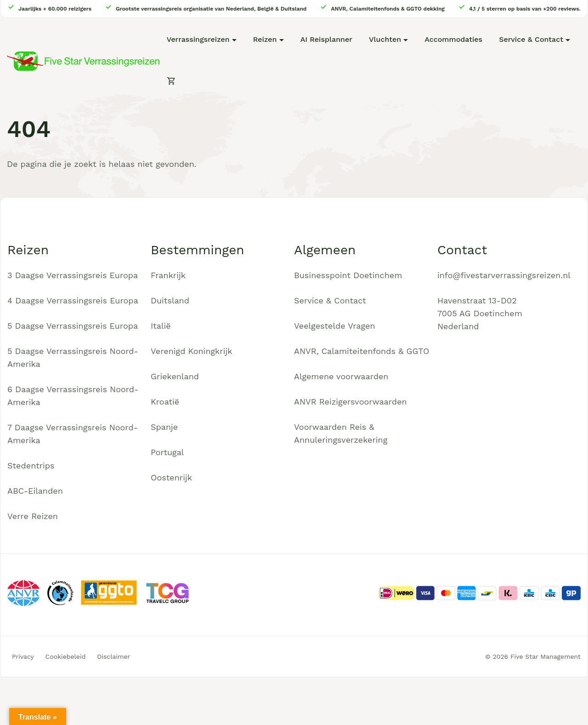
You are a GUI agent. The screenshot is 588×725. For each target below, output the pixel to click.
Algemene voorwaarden (341, 376)
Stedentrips (31, 465)
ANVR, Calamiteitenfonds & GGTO (362, 351)
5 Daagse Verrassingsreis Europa (73, 326)
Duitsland (170, 300)
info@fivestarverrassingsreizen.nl (504, 275)
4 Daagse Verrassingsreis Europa (73, 300)
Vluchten (385, 39)
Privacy (23, 656)
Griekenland (175, 376)
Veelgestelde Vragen (335, 326)
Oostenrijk (171, 477)
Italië (161, 326)
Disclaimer (113, 656)
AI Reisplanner (326, 39)
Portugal (167, 452)
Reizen (265, 39)
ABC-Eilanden (35, 491)
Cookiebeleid (66, 656)
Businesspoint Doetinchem (348, 275)
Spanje (164, 427)
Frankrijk (168, 275)
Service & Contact (531, 39)
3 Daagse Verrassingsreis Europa (73, 275)
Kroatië (165, 402)
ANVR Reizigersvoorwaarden (351, 402)
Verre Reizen (33, 516)
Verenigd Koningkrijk (191, 351)
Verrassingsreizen (198, 39)
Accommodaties (453, 39)
